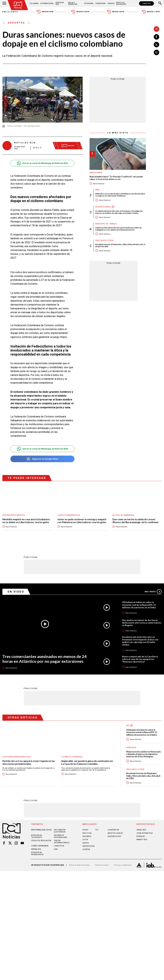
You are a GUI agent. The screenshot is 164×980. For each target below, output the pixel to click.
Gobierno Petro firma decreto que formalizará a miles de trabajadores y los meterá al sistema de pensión (118, 229)
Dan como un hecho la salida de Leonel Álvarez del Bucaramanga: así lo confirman (135, 521)
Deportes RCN (60, 3)
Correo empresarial (40, 846)
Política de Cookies (102, 865)
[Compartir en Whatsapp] (156, 52)
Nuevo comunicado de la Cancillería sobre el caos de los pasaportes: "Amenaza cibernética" (140, 659)
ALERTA (86, 843)
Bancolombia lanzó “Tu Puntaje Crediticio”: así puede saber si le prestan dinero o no (116, 178)
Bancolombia (96, 173)
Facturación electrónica (60, 831)
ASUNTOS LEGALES (115, 833)
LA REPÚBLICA (113, 830)
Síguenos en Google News (42, 459)
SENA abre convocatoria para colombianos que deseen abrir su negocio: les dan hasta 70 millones (120, 195)
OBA (56, 849)
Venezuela (131, 747)
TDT (97, 830)
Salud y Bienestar (73, 3)
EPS (128, 725)
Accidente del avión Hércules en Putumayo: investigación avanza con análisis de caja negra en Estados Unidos (119, 212)
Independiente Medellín (14, 515)
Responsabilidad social (41, 830)
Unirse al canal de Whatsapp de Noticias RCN (42, 163)
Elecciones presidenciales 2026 (16, 757)
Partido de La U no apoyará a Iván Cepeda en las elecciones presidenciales (29, 762)
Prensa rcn (36, 849)
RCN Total (87, 833)
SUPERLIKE (141, 836)
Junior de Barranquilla (69, 515)
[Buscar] (160, 4)
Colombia (34, 3)
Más (153, 591)
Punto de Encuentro (121, 3)
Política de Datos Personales (79, 865)
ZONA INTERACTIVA (145, 833)
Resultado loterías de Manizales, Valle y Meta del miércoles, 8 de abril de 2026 (120, 245)
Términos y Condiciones (123, 865)
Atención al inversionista (37, 853)
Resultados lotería (104, 240)
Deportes (16, 23)
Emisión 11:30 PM (151, 12)
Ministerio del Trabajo (106, 224)
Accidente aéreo (103, 207)
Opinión (111, 3)
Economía (89, 3)
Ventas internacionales (62, 841)
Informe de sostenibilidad (61, 836)
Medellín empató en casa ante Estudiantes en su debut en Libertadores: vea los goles (26, 521)
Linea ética (59, 846)
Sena (97, 190)
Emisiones (10, 12)
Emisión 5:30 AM (45, 12)
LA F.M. (85, 839)
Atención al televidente (37, 836)
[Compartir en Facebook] (156, 37)
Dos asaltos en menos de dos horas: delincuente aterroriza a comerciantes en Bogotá (142, 623)
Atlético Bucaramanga (123, 515)
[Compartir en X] (156, 45)
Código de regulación (41, 840)
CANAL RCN (146, 3)
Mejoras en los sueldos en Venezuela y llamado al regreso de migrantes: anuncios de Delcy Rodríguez (143, 754)
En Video (16, 591)
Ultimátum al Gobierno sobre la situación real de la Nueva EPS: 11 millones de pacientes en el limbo (139, 605)
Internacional (47, 3)
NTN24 (85, 830)
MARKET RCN (142, 839)
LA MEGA (86, 849)
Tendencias (100, 3)
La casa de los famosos (72, 757)
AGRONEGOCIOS (114, 836)
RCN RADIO (87, 836)
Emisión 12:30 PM (80, 12)
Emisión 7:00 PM (115, 12)
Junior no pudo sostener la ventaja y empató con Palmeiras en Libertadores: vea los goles (82, 521)
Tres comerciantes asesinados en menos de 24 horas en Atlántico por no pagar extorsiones (45, 659)
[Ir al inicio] (18, 5)
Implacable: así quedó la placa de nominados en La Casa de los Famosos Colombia (87, 762)
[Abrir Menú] (4, 4)
